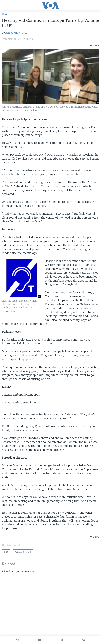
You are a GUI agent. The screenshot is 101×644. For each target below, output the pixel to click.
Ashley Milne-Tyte (16, 33)
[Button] (94, 46)
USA (4, 14)
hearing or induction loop (72, 237)
